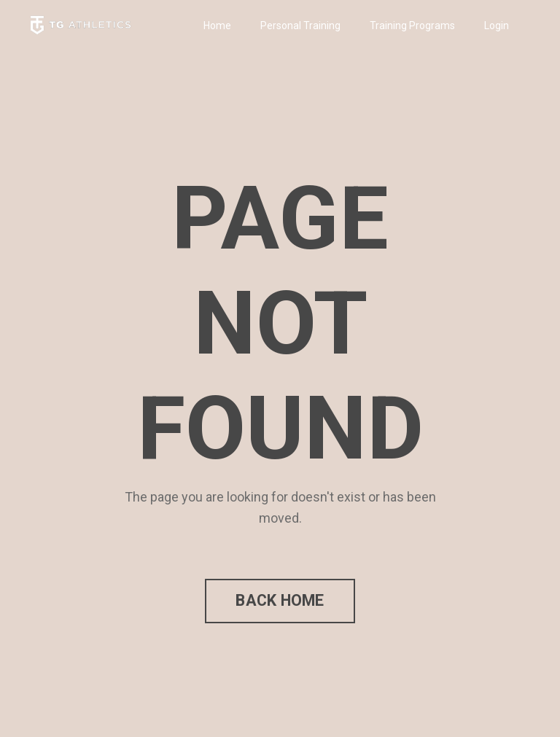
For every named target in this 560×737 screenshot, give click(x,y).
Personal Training (300, 26)
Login (497, 26)
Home (217, 26)
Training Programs (412, 26)
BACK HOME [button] (280, 600)
